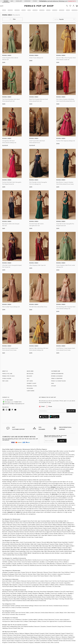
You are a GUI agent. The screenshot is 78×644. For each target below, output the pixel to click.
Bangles (31, 592)
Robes (4, 583)
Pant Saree (41, 576)
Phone (50, 406)
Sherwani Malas (44, 585)
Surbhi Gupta (12, 535)
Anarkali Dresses (58, 606)
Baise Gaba (55, 523)
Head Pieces (70, 592)
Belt (12, 491)
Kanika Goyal (71, 532)
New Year (21, 628)
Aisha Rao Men (67, 548)
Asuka (39, 544)
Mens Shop (18, 586)
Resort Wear (37, 574)
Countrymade (28, 542)
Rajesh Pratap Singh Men (61, 542)
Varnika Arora (36, 560)
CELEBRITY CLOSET (31, 383)
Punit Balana (40, 526)
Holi (8, 626)
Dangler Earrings (60, 595)
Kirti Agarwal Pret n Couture (55, 621)
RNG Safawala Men (50, 551)
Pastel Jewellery (7, 595)
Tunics (72, 572)
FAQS (53, 383)
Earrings (11, 592)
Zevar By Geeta (26, 562)
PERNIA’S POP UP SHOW (8, 376)
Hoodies (71, 581)
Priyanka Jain (6, 534)
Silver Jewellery (39, 595)
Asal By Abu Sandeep (57, 521)
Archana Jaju (21, 535)
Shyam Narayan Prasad (59, 532)
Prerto (70, 565)
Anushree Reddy (46, 521)
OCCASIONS (30, 388)
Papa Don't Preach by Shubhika (19, 526)
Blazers (19, 583)
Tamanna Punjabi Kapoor (9, 537)
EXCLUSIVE (29, 376)
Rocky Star (19, 523)
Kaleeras (57, 592)
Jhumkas (68, 595)
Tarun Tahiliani (66, 528)
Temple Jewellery (17, 595)
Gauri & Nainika (22, 525)
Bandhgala (5, 585)
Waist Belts (17, 599)
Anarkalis (11, 572)
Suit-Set (24, 583)
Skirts (24, 487)
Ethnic (57, 585)
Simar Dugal (72, 534)
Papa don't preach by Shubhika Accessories (29, 565)
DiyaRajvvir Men (15, 549)
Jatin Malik (23, 548)
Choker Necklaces (22, 597)
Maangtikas (51, 592)
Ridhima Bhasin (8, 528)
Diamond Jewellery (28, 595)
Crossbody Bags (39, 599)
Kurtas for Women (31, 572)
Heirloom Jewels (27, 593)
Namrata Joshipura (8, 532)
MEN (12, 1)
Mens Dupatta (13, 585)
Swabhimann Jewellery (38, 562)
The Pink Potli (53, 560)
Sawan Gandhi (54, 534)
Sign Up (62, 441)
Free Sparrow (6, 621)
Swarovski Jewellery (57, 593)
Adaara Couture (52, 535)
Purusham (5, 546)
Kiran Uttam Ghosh (46, 525)
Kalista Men (35, 549)
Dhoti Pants (18, 574)
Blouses (17, 576)
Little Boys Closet (43, 620)
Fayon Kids (5, 620)
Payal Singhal (6, 530)
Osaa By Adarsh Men (29, 523)
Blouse (47, 500)
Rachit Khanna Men (45, 548)
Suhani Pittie (53, 565)
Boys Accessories (21, 614)
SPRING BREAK (27, 553)
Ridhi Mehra (63, 523)
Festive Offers (57, 576)
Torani (66, 534)
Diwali (4, 626)
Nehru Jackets (30, 613)
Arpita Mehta (45, 534)
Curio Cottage (6, 560)
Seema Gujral (47, 528)
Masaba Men (6, 551)
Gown (51, 572)
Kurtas (68, 471)
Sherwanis (40, 572)
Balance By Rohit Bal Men (52, 553)
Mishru (65, 525)
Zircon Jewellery (68, 593)
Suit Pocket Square (63, 581)
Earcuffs (63, 592)
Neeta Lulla (60, 530)
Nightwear (11, 576)
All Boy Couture (42, 621)
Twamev (52, 544)
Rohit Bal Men (26, 544)
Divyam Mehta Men (47, 542)
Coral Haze (71, 564)
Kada (40, 597)
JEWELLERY (19, 1)
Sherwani (24, 581)
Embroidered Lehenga (27, 606)
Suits (33, 581)
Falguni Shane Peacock (9, 523)
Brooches (58, 586)
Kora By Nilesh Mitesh (21, 555)
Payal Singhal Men (21, 551)
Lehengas (53, 487)
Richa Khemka (33, 535)
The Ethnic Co (68, 544)
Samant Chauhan (30, 532)
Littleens (26, 621)
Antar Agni (37, 521)
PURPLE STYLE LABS (7, 374)
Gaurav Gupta (15, 530)
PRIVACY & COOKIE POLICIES (58, 381)
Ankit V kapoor (37, 542)
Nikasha (47, 530)
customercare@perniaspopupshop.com (15, 404)
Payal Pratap (32, 526)
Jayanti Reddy (31, 525)
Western (62, 585)
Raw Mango (6, 521)
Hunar (19, 562)
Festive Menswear (27, 586)
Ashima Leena (40, 530)
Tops (63, 572)
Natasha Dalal (14, 521)
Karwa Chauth (13, 628)
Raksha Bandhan (29, 626)
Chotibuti (25, 620)
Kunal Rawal (45, 544)
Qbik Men (17, 548)
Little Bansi (18, 620)
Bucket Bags (48, 599)
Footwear (49, 586)
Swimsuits (67, 574)
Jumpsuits (10, 512)
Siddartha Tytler (56, 528)
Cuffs (16, 592)
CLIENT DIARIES (31, 391)
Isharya (13, 560)
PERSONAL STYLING (32, 386)
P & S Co (12, 620)
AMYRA (14, 565)
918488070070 (72, 1)
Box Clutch (13, 601)
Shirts (19, 581)
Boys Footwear (11, 614)
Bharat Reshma (13, 546)
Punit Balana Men (57, 546)
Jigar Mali (44, 535)
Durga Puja (61, 626)
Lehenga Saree (25, 576)
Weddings (5, 628)
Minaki (66, 562)
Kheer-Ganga (59, 544)
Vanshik (71, 542)
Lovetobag (26, 564)
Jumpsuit (21, 585)
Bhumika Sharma (19, 532)
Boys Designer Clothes (8, 613)
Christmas (68, 626)
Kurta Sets (55, 494)
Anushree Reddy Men (33, 548)
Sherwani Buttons (32, 583)
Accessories (27, 585)
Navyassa (51, 620)
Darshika (21, 546)
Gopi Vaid (26, 534)
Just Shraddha (50, 562)
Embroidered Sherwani (48, 613)
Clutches (69, 597)
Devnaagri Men (47, 546)
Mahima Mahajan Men (65, 549)
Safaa (27, 535)
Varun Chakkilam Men (8, 555)
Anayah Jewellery (17, 564)
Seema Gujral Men (8, 553)
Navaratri (37, 626)
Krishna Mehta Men (36, 546)
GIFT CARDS (30, 381)
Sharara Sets (57, 572)
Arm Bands (14, 593)
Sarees (23, 572)
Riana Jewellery (7, 564)
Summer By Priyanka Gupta (43, 523)
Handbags (5, 599)
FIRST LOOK (5, 381)
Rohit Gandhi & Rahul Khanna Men (66, 551)
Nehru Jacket (13, 581)
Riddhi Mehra (72, 526)
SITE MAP (54, 386)
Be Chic (65, 564)
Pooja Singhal (23, 521)
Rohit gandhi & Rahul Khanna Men (12, 544)
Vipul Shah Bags (7, 565)
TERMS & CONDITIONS (57, 378)
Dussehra (43, 626)
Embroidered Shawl (32, 601)
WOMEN (6, 1)
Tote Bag (61, 599)
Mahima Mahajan (58, 525)
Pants (37, 581)
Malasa (5, 535)
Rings (26, 592)
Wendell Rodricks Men (38, 553)
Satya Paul (30, 521)
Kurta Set (45, 606)
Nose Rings (43, 592)
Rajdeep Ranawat (50, 526)
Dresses (46, 572)
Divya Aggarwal (47, 532)
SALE (28, 378)
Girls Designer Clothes (8, 606)
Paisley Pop (46, 565)
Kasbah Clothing (44, 549)
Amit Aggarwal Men (68, 546)
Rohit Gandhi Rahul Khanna (27, 530)
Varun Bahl (53, 530)
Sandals (48, 597)
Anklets (19, 593)
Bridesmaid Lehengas (8, 574)
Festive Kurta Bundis (8, 586)
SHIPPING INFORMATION (57, 374)
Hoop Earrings (12, 597)
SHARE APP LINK (71, 411)
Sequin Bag (5, 601)
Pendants (35, 593)
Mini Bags (55, 599)
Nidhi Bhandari (51, 564)
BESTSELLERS (30, 374)
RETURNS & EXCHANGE (57, 376)
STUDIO (35, 1)
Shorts (8, 583)
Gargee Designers (26, 549)
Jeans (39, 583)
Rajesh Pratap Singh (61, 526)
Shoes (44, 597)
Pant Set (35, 586)
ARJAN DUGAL (6, 549)
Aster (15, 562)
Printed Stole (42, 601)
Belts (53, 597)
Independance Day (15, 626)
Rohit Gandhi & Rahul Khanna (34, 528)
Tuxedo (61, 583)
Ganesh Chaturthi (52, 626)
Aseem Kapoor (39, 537)
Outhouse (66, 560)
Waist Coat (48, 581)
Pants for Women (27, 574)
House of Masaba (35, 534)
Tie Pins (55, 581)
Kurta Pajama (46, 583)
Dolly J (66, 521)
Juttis (57, 597)
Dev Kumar (27, 546)
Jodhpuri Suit (54, 583)
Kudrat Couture (54, 549)
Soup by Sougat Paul (17, 534)
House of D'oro (59, 562)
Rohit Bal (22, 528)
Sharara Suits (38, 606)
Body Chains (6, 593)
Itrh (39, 535)
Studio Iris (61, 535)
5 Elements (59, 564)
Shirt (66, 613)
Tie (53, 586)
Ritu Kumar (16, 528)
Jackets (18, 512)
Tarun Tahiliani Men (8, 548)
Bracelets (21, 592)
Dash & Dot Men (11, 542)
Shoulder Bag (69, 599)
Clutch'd (60, 560)
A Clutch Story (42, 564)
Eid (22, 626)
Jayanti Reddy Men (66, 553)
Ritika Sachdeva (62, 565)
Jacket (57, 613)
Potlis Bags (63, 597)
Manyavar (70, 523)
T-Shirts (13, 583)
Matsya (61, 534)
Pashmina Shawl (21, 601)
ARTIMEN (54, 548)
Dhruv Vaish (20, 542)
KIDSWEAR (27, 1)
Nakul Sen (71, 525)
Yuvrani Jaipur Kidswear (62, 620)
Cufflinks (52, 585)
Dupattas (5, 576)
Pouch (11, 599)
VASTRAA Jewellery (8, 562)
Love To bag (45, 560)
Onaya (15, 525)
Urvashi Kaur (30, 537)
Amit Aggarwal (69, 530)
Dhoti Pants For (7, 607)
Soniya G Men (18, 553)
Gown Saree (33, 576)
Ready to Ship (49, 576)
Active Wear (42, 586)
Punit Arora (30, 551)
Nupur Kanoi (6, 526)
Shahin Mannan (22, 537)
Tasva (4, 542)
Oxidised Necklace (33, 597)
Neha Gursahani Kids (17, 621)
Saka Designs (33, 621)
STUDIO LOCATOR (7, 378)
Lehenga (18, 606)
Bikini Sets (44, 574)
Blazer (62, 613)
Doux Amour (33, 564)
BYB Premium (67, 621)
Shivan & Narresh (7, 525)
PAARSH (12, 551)
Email (42, 406)
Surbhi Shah (39, 532)
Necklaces (5, 592)
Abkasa (59, 548)
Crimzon (5, 567)
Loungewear (35, 585)
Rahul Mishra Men (39, 551)
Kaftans (67, 572)
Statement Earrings (49, 595)
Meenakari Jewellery (44, 593)
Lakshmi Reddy (33, 620)
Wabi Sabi (34, 544)
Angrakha (67, 583)
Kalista (38, 525)
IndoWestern (69, 585)
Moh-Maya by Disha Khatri (24, 560)
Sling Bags (30, 599)
